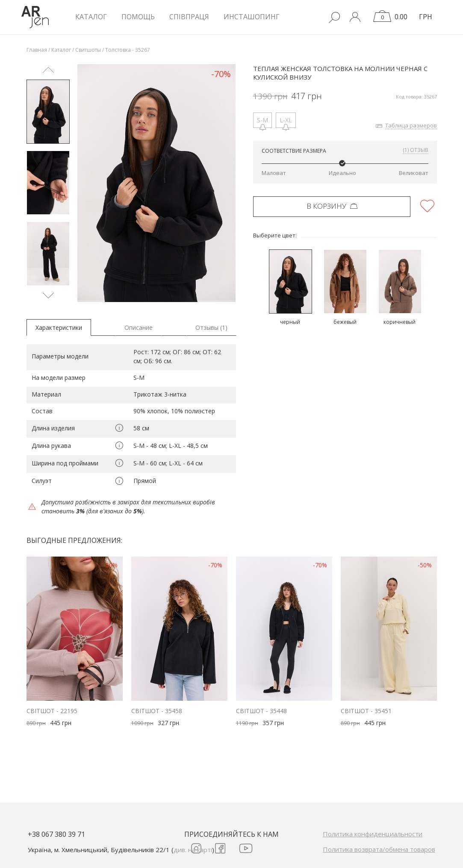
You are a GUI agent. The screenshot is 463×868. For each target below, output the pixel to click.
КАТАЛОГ (91, 17)
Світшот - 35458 (157, 711)
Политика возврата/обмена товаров (379, 849)
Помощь (138, 17)
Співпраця (189, 17)
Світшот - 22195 (52, 711)
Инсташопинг (252, 17)
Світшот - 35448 (261, 711)
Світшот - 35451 (366, 711)
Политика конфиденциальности (373, 834)
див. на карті (193, 850)
